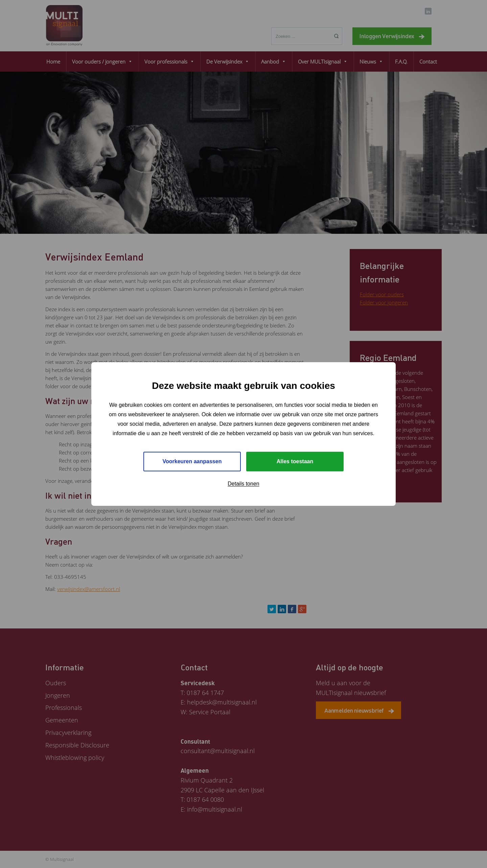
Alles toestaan (295, 461)
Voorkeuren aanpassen (192, 461)
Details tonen (243, 484)
